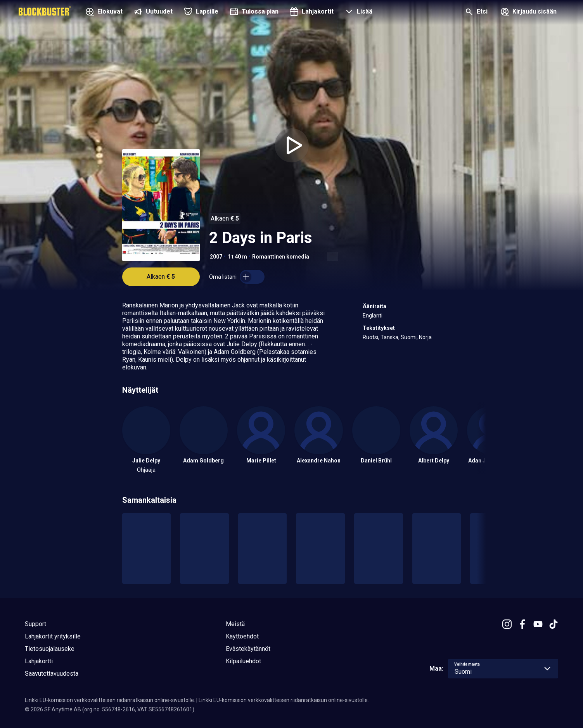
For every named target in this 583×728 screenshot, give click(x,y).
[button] (358, 12)
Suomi (409, 337)
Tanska (389, 337)
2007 (216, 257)
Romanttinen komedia (281, 257)
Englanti (373, 316)
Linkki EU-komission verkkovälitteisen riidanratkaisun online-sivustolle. (110, 700)
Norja (425, 337)
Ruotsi (370, 337)
